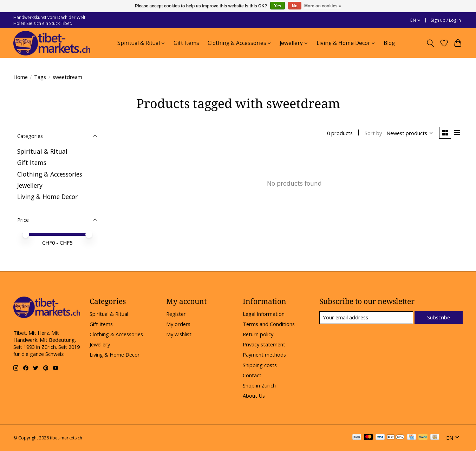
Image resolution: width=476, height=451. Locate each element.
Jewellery (30, 185)
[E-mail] (366, 318)
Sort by (373, 133)
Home (21, 77)
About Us (254, 396)
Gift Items (186, 43)
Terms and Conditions (269, 324)
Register (176, 314)
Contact (252, 375)
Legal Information (264, 314)
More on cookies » (323, 6)
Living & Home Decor (47, 197)
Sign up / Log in (446, 20)
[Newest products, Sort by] (409, 133)
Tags (40, 77)
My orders (178, 324)
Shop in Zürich (259, 385)
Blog (389, 43)
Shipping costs (260, 365)
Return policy (258, 334)
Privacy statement (264, 344)
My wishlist (179, 334)
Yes (278, 6)
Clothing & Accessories (50, 174)
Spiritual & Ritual (42, 151)
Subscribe (439, 317)
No (295, 6)
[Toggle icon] (431, 43)
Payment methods (264, 354)
